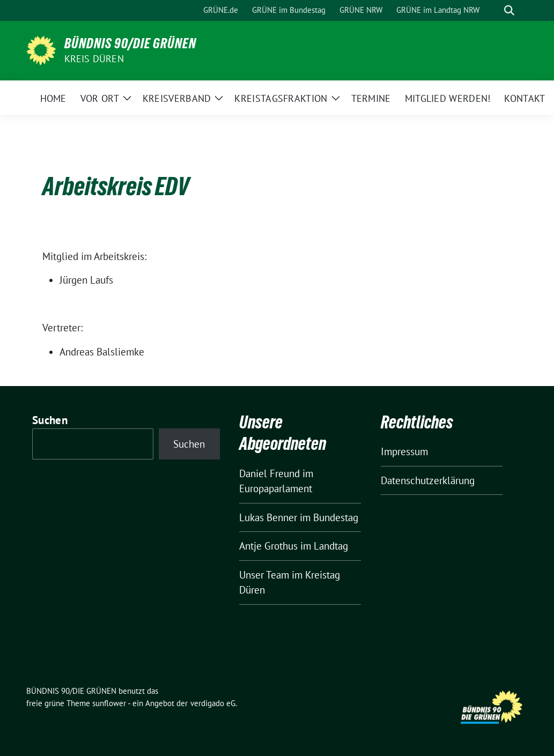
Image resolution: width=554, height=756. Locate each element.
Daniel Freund (269, 473)
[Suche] (494, 10)
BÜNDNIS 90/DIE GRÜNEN (130, 43)
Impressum (404, 451)
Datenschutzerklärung (428, 480)
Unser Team (264, 575)
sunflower (109, 703)
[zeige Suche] (509, 10)
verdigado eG (213, 703)
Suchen (50, 420)
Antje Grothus (268, 546)
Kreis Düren (94, 59)
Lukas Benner (268, 517)
